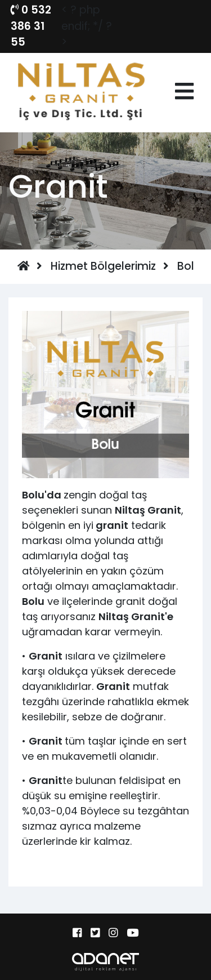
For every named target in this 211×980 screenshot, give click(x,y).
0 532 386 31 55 (31, 26)
